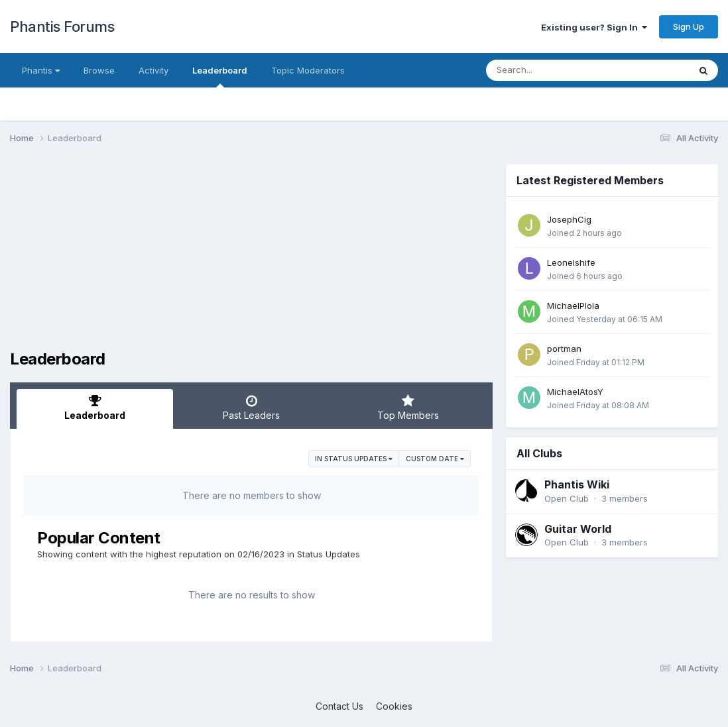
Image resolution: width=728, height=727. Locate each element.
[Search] (551, 70)
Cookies (394, 706)
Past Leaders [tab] (251, 408)
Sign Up (689, 27)
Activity (153, 70)
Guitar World (578, 529)
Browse (99, 70)
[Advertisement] (251, 257)
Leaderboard (220, 76)
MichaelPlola (573, 306)
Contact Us (339, 706)
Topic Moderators (308, 70)
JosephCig (569, 219)
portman (564, 349)
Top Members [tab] (408, 408)
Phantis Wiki (577, 484)
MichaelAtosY (575, 392)
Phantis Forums (62, 27)
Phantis (41, 70)
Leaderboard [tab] (95, 408)
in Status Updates (354, 459)
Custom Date (435, 459)
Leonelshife (571, 262)
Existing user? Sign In (594, 27)
